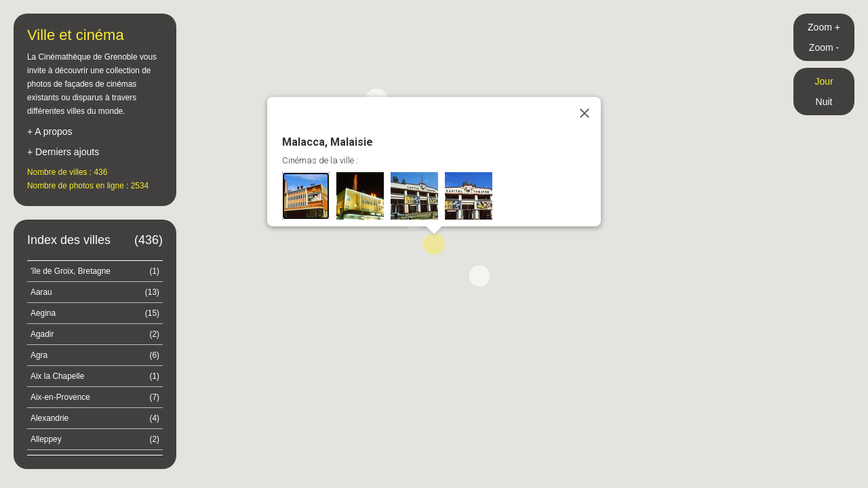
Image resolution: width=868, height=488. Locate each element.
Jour (824, 81)
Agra (95, 355)
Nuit (824, 102)
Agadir (95, 334)
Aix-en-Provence (95, 397)
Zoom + (824, 27)
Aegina (95, 313)
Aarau (95, 292)
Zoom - (824, 47)
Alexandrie (95, 418)
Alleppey (95, 439)
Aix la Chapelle (95, 376)
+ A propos (50, 131)
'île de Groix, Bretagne (95, 271)
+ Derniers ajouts (63, 152)
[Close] (585, 113)
